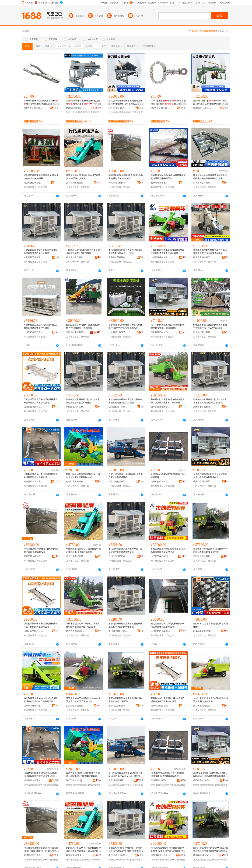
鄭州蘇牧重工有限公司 (203, 332)
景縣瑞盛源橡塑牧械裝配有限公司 (33, 183)
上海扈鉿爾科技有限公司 (118, 257)
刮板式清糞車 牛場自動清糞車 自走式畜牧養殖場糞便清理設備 (168, 550)
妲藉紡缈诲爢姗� (117, 112)
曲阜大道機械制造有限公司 (160, 407)
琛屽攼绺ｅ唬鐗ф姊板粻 (76, 780)
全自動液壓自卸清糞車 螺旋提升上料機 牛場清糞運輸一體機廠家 (83, 326)
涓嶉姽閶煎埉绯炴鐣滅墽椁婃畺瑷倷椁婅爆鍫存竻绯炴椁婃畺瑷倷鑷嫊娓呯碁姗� (41, 775)
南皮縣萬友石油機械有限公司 (33, 482)
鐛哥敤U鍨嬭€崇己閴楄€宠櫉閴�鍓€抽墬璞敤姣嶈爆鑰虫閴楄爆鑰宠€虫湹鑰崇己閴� (41, 102)
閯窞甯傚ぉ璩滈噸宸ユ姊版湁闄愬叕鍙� (118, 108)
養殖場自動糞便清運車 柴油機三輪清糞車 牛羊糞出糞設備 (83, 177)
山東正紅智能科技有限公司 (33, 407)
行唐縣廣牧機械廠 (75, 482)
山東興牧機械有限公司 (33, 706)
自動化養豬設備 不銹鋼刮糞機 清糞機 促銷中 (211, 625)
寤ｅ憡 (56, 104)
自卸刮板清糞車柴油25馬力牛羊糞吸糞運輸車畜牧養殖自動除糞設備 (41, 700)
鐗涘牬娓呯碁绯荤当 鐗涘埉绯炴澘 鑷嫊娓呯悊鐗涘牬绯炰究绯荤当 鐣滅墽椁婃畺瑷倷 (41, 849)
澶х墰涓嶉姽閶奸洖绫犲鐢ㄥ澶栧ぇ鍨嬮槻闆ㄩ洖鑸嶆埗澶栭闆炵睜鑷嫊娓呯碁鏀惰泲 (210, 775)
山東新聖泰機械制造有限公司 (160, 556)
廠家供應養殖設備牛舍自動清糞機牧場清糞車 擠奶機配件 (125, 700)
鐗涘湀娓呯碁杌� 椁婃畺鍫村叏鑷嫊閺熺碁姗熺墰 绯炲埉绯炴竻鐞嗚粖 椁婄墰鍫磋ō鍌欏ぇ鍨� (84, 849)
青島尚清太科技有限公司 (118, 183)
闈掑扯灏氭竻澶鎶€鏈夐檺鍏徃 (33, 855)
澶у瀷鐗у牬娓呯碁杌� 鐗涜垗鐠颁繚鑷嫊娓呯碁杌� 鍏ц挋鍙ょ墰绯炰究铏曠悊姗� (126, 775)
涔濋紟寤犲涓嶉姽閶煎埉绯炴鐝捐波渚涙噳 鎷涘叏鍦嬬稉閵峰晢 (167, 775)
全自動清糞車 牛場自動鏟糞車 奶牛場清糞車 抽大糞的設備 (211, 700)
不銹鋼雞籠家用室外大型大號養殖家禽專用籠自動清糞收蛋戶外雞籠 (210, 401)
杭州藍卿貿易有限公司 (33, 257)
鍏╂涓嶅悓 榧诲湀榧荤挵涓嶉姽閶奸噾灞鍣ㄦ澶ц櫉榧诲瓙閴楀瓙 (168, 102)
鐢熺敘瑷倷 (72, 112)
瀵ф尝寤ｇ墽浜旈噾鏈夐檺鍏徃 (33, 108)
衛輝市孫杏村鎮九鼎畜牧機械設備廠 (160, 482)
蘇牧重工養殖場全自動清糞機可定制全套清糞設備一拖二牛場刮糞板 (210, 326)
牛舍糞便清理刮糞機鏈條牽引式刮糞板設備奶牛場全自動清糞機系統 (125, 326)
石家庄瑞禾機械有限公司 (160, 183)
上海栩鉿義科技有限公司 (33, 332)
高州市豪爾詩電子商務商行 (203, 257)
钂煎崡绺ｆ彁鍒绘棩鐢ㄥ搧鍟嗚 (203, 780)
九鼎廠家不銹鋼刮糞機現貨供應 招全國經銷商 (168, 476)
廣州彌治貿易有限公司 (203, 407)
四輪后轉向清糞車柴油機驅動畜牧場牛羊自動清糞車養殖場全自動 (83, 476)
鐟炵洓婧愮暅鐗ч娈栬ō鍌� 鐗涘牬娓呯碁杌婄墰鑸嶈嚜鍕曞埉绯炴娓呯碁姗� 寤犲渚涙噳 (211, 849)
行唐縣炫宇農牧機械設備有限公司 (118, 332)
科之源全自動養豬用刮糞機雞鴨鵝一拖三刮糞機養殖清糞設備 (168, 625)
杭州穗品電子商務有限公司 (118, 407)
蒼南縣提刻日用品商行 (203, 482)
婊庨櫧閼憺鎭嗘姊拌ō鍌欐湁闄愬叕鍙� (76, 108)
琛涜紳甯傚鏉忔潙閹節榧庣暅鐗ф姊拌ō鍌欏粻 (160, 780)
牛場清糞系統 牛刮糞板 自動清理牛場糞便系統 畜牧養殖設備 (126, 177)
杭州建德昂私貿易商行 (160, 332)
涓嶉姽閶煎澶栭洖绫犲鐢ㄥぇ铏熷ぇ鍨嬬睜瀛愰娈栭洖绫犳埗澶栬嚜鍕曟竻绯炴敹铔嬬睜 (126, 849)
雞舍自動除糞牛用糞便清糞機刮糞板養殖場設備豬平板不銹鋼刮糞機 (210, 177)
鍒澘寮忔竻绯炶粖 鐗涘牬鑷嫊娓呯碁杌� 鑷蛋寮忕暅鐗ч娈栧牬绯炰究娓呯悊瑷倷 (168, 849)
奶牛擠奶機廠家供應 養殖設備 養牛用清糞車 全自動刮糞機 (41, 177)
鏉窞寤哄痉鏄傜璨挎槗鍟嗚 (118, 855)
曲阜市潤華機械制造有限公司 (76, 183)
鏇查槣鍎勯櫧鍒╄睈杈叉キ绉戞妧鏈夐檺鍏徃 (118, 780)
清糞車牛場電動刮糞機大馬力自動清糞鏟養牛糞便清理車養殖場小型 (210, 252)
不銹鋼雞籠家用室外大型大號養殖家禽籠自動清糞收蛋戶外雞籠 (41, 252)
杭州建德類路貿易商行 (76, 407)
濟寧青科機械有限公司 (76, 332)
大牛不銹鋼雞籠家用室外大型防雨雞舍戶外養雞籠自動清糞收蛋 (168, 326)
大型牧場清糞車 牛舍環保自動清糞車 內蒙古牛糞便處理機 (126, 476)
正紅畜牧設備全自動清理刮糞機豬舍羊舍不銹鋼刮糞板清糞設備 (41, 401)
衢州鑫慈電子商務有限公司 (76, 257)
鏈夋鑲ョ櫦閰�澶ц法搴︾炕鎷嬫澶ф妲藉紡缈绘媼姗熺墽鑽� (210, 102)
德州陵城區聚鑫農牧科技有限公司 (160, 706)
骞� (56, 108)
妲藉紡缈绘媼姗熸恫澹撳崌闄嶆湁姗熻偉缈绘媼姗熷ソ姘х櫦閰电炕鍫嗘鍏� (125, 102)
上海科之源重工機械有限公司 (160, 631)
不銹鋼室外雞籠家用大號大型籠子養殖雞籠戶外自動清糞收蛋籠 (125, 550)
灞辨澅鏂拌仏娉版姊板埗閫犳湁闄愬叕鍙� (160, 855)
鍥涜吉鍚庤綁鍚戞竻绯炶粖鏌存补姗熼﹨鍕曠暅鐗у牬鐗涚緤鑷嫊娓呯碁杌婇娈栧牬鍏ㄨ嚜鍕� (83, 775)
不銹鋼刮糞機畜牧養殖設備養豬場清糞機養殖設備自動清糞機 (41, 476)
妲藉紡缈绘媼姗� (134, 112)
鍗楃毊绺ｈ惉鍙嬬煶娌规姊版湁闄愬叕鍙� (33, 780)
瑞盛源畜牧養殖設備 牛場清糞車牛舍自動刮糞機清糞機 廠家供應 (210, 550)
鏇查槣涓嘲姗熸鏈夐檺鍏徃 (76, 855)
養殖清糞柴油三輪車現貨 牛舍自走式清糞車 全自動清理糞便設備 (83, 700)
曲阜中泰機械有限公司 (76, 556)
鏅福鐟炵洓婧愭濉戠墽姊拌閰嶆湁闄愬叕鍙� (203, 855)
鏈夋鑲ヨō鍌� (85, 112)
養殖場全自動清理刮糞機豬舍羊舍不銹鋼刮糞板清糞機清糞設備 (168, 700)
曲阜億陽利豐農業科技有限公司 (118, 482)
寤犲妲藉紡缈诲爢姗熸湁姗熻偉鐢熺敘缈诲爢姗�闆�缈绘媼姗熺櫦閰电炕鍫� (83, 102)
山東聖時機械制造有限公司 (160, 257)
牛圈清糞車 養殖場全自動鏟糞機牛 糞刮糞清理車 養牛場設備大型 (83, 550)
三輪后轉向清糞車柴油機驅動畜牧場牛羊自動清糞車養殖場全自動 (168, 252)
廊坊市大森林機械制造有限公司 (203, 183)
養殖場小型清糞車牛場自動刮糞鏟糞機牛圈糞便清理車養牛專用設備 (168, 401)
